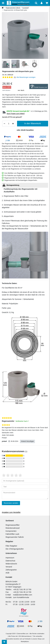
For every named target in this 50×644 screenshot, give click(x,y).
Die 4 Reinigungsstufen (15, 549)
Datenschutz (10, 561)
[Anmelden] (41, 3)
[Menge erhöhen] (13, 124)
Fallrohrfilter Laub (12, 534)
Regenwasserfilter (13, 525)
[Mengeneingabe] (9, 124)
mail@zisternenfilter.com (23, 595)
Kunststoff (25, 8)
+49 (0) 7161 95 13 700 (22, 589)
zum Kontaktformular (21, 597)
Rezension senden (11, 503)
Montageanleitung (11, 185)
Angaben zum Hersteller (11, 512)
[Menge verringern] (4, 124)
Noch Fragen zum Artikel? (16, 114)
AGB (7, 573)
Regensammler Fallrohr (13, 8)
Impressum (10, 558)
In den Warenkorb (33, 123)
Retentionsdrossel (13, 528)
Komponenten (11, 531)
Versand (9, 567)
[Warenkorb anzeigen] (47, 3)
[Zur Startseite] (18, 3)
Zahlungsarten (11, 570)
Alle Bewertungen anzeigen (26, 77)
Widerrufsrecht (11, 564)
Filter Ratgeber (11, 546)
